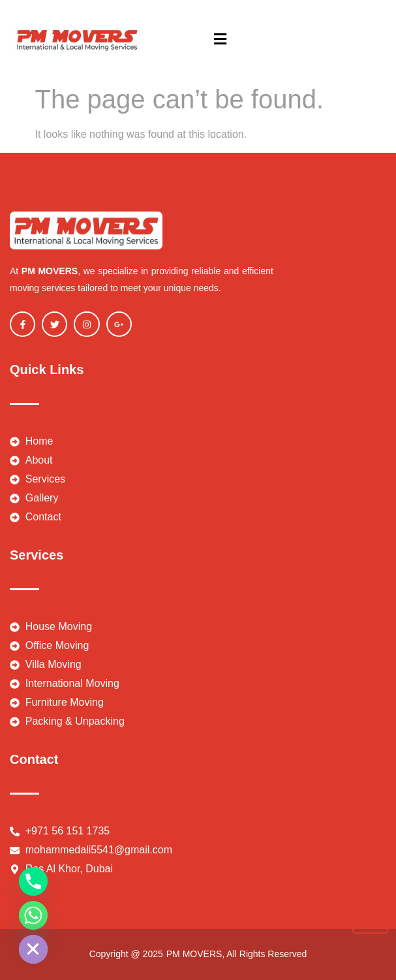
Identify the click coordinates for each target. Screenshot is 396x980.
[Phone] (33, 881)
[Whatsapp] (33, 915)
